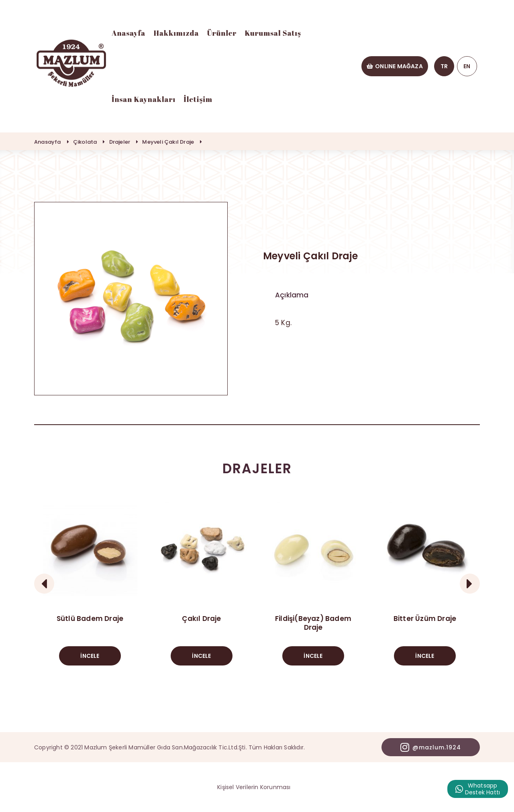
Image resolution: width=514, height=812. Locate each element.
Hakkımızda (176, 33)
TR (444, 66)
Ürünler (222, 33)
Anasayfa (128, 33)
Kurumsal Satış (273, 33)
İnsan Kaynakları (144, 99)
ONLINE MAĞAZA (395, 66)
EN (467, 66)
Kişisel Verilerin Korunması (254, 787)
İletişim (198, 99)
